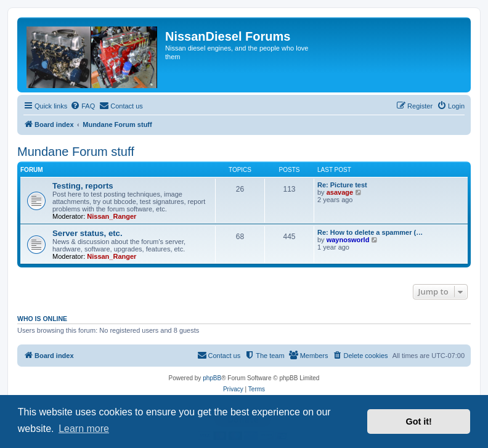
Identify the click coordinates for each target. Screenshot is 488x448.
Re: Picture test (342, 185)
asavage (340, 192)
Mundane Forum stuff (76, 152)
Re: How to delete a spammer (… (370, 232)
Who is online (42, 319)
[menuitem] (83, 106)
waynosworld (348, 240)
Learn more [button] (84, 429)
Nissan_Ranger (112, 216)
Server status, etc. (87, 233)
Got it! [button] (419, 422)
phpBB (212, 378)
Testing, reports (83, 186)
